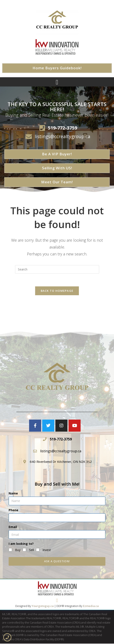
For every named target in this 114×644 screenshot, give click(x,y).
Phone (13, 510)
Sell (31, 550)
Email (13, 527)
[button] (57, 82)
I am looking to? (21, 544)
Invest (47, 550)
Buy (18, 550)
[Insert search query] (57, 269)
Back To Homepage (57, 291)
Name (13, 493)
